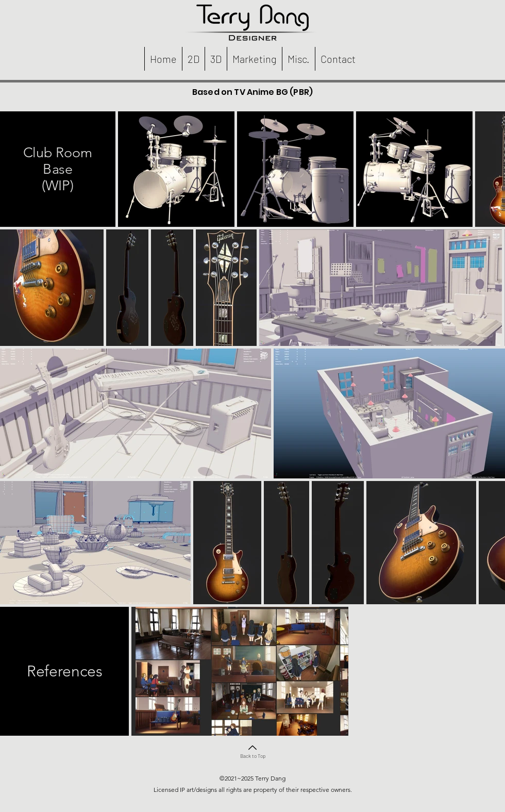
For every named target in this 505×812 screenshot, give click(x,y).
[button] (193, 59)
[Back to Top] (252, 750)
